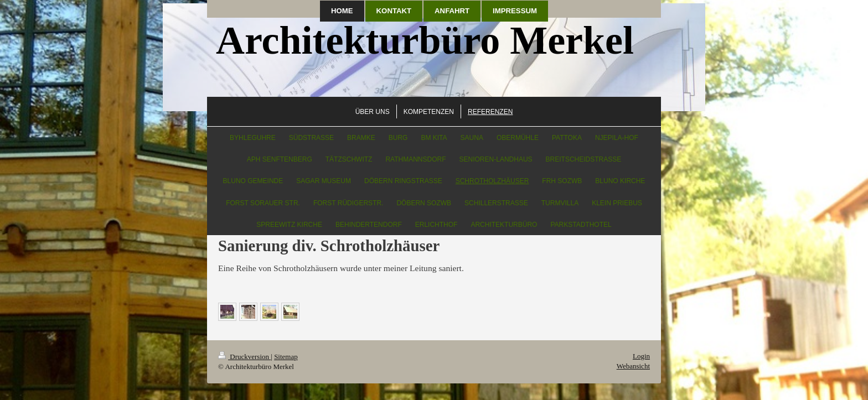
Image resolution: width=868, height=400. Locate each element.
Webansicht (633, 366)
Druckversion (244, 357)
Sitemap (286, 357)
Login (641, 356)
